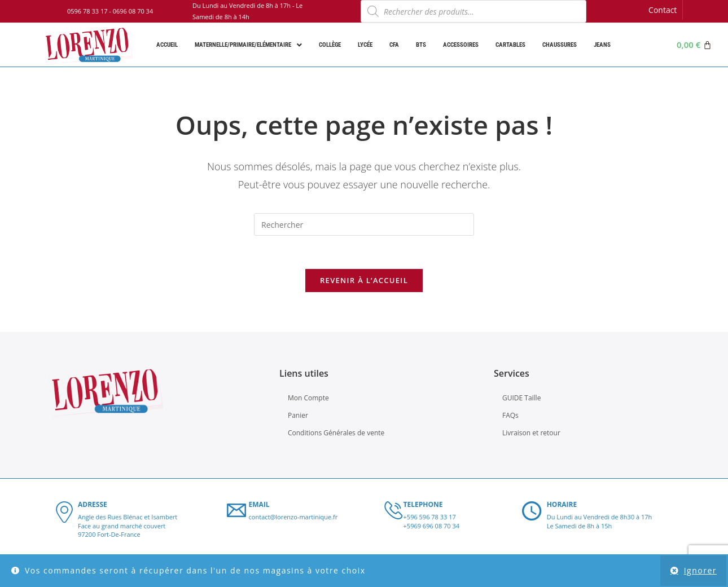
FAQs (510, 417)
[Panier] (694, 45)
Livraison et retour (531, 434)
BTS (421, 45)
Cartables (510, 45)
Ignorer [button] (700, 570)
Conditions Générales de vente (336, 434)
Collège (330, 45)
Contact (663, 10)
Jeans (602, 45)
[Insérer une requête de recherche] (364, 224)
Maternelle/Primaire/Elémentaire (248, 45)
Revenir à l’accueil (364, 281)
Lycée (365, 45)
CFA (394, 45)
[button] (248, 45)
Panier (298, 417)
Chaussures (560, 45)
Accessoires (461, 45)
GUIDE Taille (521, 399)
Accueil (167, 45)
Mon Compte (308, 399)
